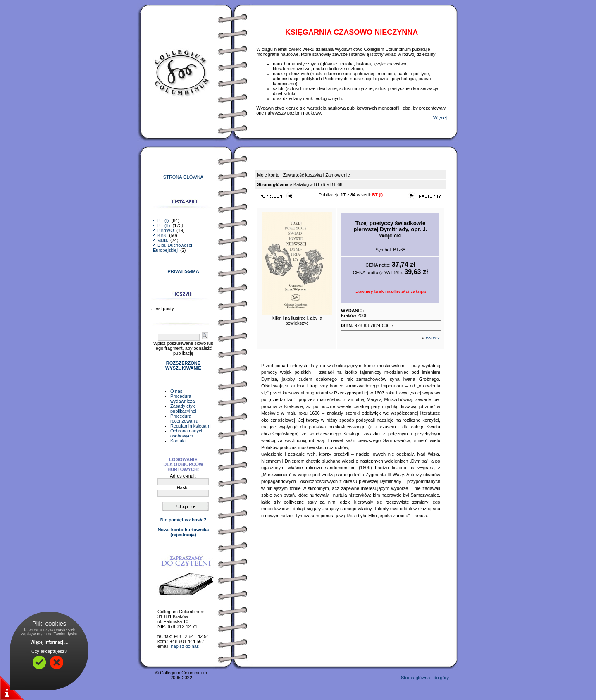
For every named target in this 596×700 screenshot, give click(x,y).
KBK (160, 235)
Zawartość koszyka (303, 175)
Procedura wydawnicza (182, 399)
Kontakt (178, 441)
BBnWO (164, 230)
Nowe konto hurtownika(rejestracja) (183, 532)
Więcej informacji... (49, 642)
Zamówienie (337, 175)
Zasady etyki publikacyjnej (183, 409)
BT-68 (336, 184)
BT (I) (161, 220)
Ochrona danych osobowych (187, 433)
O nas (176, 391)
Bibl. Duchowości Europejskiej (173, 248)
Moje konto (268, 175)
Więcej (440, 118)
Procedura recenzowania (184, 418)
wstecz (433, 338)
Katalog (301, 184)
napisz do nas (185, 646)
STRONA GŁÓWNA (183, 177)
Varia (161, 240)
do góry (441, 678)
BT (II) (162, 225)
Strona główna (415, 678)
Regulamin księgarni (191, 426)
